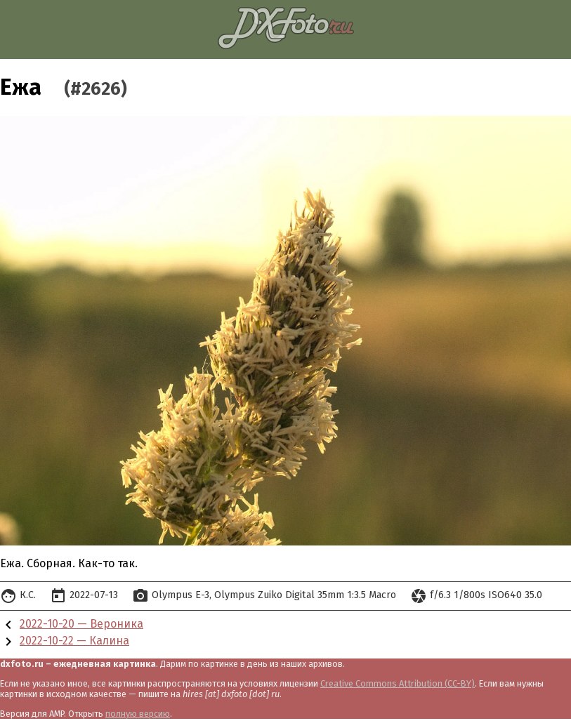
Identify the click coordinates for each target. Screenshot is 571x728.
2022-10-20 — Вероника (81, 624)
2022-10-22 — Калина (74, 641)
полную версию (138, 714)
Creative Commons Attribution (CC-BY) (398, 683)
